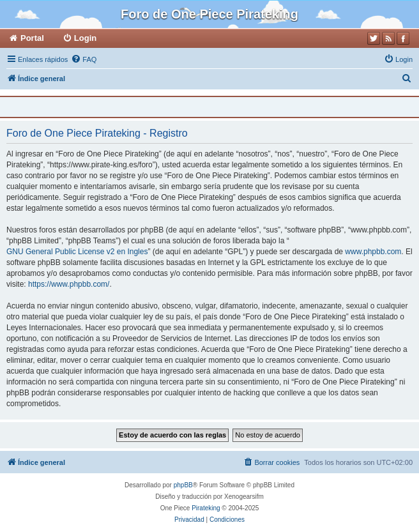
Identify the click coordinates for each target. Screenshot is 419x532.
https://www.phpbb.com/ (69, 284)
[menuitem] (84, 59)
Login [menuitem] (85, 38)
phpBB (183, 485)
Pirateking (206, 508)
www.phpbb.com (373, 252)
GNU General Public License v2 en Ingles (77, 252)
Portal (32, 38)
